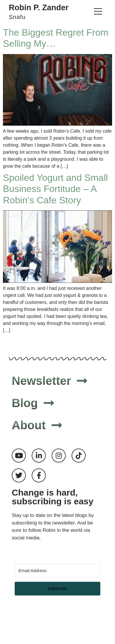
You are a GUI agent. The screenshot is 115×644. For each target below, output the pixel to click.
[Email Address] (58, 571)
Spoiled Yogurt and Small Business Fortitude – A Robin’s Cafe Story (55, 189)
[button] (98, 12)
